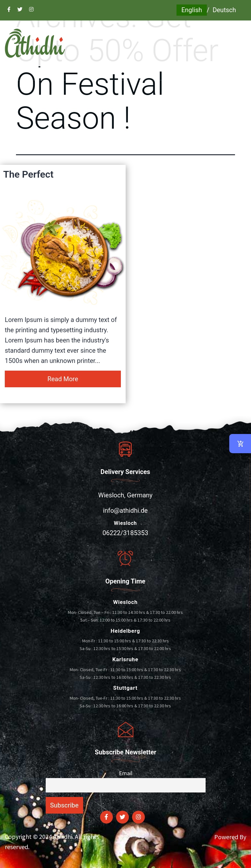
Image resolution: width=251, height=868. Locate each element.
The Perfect (28, 174)
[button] (125, 73)
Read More (63, 379)
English (192, 10)
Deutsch (224, 10)
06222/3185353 (125, 533)
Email (126, 773)
